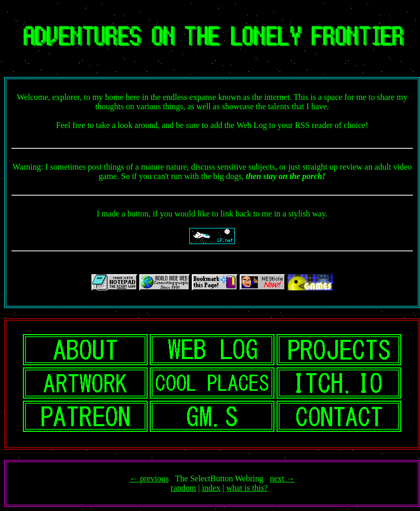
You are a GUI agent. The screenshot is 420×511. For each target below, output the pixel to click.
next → (282, 478)
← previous (149, 478)
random (183, 488)
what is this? (247, 488)
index (211, 488)
